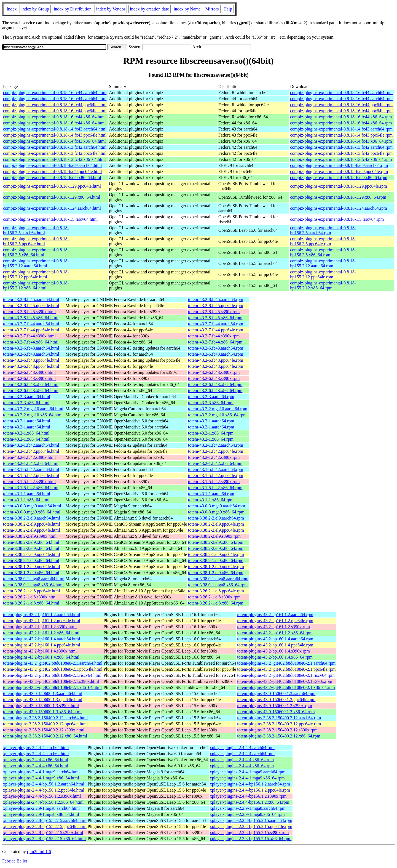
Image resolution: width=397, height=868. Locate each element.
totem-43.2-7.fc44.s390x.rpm (214, 336)
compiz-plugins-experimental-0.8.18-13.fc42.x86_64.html (54, 159)
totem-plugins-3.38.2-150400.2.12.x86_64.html (45, 736)
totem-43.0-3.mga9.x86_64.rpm (216, 512)
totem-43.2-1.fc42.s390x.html (29, 457)
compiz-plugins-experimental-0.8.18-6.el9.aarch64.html (53, 165)
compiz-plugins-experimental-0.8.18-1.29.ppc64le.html (52, 186)
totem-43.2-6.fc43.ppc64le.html (31, 360)
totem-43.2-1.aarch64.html (27, 421)
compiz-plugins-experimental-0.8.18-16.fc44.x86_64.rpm (341, 117)
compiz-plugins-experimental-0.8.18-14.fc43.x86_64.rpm (341, 141)
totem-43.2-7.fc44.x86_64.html (31, 342)
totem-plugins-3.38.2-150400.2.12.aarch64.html (45, 718)
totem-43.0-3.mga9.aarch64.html (32, 506)
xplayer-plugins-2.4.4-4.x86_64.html (36, 760)
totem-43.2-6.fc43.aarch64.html (31, 348)
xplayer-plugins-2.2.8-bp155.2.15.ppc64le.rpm (251, 826)
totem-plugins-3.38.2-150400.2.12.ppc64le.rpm (279, 724)
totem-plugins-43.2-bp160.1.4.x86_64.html (41, 657)
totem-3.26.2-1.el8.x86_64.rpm (216, 603)
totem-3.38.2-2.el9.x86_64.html (31, 542)
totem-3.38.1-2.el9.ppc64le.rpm (216, 567)
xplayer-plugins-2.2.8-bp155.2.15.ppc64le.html (45, 826)
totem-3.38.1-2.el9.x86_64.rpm (216, 573)
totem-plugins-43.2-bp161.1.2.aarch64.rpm (275, 615)
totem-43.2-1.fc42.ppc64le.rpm (216, 451)
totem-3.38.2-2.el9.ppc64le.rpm (216, 524)
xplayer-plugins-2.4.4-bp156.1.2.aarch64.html (44, 784)
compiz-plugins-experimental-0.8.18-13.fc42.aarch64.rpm (341, 147)
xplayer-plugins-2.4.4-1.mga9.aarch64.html (41, 772)
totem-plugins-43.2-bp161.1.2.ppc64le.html (42, 621)
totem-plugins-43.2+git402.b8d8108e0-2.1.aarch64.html (53, 663)
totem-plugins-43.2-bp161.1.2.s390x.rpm (273, 627)
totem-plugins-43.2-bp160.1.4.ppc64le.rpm (275, 645)
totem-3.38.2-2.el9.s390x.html (30, 536)
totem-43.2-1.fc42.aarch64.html (31, 445)
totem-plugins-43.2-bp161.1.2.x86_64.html (41, 633)
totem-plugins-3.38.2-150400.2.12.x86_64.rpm (279, 736)
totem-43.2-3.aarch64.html (27, 397)
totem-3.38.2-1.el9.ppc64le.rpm (216, 554)
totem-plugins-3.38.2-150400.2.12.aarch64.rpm (279, 718)
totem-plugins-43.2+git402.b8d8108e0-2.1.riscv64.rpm (286, 675)
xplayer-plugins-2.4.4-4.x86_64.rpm (242, 760)
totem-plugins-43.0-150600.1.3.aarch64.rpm (276, 693)
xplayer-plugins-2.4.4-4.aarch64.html (36, 748)
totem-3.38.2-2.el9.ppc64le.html (32, 524)
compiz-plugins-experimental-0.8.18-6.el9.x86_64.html (52, 178)
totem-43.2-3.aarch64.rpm (211, 397)
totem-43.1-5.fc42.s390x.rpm (214, 482)
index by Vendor (111, 9)
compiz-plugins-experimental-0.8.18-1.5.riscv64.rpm (337, 219)
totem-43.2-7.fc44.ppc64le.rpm (216, 330)
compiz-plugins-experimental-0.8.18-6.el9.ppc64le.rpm (339, 171)
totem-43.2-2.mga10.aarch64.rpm (218, 409)
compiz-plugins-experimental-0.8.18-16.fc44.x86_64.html (54, 117)
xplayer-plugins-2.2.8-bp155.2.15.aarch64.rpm (251, 820)
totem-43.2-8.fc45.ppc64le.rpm (216, 306)
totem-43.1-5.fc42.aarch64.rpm (216, 469)
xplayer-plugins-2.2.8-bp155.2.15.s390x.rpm (249, 833)
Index (12, 9)
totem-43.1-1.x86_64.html (26, 500)
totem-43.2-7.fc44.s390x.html (29, 336)
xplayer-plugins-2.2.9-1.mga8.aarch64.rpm (248, 808)
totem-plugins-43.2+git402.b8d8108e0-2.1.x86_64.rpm (286, 687)
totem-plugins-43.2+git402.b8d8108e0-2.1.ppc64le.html (53, 669)
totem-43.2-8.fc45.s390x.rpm (214, 312)
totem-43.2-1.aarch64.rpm (211, 421)
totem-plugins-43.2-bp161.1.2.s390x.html (40, 627)
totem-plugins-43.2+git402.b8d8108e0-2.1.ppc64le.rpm (286, 669)
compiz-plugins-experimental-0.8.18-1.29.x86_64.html (52, 197)
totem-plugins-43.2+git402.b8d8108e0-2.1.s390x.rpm (285, 681)
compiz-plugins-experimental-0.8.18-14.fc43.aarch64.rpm (341, 129)
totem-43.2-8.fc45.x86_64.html (31, 318)
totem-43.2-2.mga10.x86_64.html (33, 415)
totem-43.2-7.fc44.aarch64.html (31, 324)
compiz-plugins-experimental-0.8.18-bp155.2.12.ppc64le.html (36, 274)
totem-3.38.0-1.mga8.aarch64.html (34, 579)
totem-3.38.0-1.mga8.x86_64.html (33, 585)
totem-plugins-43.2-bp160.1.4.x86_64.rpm (275, 657)
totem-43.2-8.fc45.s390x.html (29, 312)
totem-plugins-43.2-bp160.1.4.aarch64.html (42, 639)
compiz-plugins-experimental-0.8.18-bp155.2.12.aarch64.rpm (323, 263)
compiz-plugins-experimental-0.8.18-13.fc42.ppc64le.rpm (341, 153)
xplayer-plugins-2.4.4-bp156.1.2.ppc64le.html (44, 790)
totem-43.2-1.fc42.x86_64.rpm (215, 463)
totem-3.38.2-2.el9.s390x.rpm (214, 536)
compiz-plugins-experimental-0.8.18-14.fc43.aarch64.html (55, 129)
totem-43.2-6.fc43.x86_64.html (31, 384)
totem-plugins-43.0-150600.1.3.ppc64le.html (43, 700)
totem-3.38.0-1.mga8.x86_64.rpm (218, 585)
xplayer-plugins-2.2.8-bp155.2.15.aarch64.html (45, 820)
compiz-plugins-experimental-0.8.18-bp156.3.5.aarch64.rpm (323, 230)
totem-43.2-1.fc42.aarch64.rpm (216, 445)
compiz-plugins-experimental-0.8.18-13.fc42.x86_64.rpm (341, 159)
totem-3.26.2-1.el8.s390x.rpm (214, 597)
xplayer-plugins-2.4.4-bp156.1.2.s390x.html (42, 796)
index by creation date (149, 9)
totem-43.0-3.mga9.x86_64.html (32, 512)
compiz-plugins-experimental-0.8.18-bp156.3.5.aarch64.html (36, 230)
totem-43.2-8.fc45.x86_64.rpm (215, 318)
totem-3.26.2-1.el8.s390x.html (30, 597)
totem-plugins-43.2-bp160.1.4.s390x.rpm (273, 651)
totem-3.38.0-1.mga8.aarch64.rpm (218, 579)
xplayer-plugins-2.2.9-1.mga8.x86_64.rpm (247, 814)
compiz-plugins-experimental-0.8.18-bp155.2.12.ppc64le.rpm (323, 274)
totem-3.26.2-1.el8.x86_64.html (31, 603)
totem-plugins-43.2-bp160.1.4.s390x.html (40, 651)
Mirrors (212, 9)
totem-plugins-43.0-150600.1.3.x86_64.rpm (276, 712)
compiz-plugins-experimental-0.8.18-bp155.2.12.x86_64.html (36, 285)
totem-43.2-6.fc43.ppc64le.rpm (216, 360)
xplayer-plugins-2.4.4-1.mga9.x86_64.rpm (247, 778)
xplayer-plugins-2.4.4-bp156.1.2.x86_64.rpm (250, 802)
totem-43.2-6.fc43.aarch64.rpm (216, 348)
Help (228, 9)
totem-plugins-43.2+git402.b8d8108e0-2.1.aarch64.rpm (286, 663)
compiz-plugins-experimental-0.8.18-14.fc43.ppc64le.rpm (341, 135)
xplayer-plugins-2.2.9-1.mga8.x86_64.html (41, 814)
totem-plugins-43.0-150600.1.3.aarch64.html (43, 693)
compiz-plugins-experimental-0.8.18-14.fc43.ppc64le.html (55, 135)
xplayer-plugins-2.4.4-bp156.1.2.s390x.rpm (248, 796)
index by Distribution (73, 9)
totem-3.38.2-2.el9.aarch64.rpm (216, 518)
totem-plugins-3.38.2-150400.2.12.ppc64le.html (45, 724)
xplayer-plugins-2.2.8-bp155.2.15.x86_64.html (44, 839)
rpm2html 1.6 (39, 852)
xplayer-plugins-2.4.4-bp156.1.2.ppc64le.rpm (250, 790)
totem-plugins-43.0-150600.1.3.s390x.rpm (275, 706)
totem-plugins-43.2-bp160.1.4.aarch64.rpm (275, 639)
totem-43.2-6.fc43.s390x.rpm (214, 372)
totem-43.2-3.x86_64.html (26, 403)
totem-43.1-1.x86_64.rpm (211, 500)
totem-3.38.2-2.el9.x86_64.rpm (216, 542)
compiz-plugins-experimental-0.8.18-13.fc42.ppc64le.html (55, 153)
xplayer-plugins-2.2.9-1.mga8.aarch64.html (41, 808)
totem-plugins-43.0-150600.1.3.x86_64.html (42, 712)
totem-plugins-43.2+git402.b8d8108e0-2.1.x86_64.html (52, 687)
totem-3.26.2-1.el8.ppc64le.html (32, 591)
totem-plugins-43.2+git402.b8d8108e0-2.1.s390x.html (51, 681)
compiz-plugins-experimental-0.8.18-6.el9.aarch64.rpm (339, 165)
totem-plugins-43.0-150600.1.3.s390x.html (41, 706)
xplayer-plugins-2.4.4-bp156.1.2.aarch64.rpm (250, 784)
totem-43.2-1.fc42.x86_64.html (31, 463)
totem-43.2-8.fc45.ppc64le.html (31, 306)
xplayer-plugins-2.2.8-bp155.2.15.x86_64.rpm (251, 839)
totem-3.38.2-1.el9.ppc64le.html (32, 554)
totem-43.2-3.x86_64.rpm (211, 403)
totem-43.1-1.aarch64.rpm (211, 494)
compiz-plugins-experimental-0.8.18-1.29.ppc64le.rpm (338, 186)
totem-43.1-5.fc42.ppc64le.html (31, 476)
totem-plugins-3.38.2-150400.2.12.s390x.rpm (277, 730)
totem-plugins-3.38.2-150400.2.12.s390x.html (44, 730)
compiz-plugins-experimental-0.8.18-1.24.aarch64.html (52, 208)
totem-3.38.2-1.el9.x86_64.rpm (216, 561)
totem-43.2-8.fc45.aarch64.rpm (216, 299)
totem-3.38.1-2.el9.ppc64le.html (32, 567)
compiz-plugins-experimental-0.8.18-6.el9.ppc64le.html (53, 171)
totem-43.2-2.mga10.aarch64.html (33, 409)
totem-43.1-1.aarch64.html (27, 494)
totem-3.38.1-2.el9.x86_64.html (31, 573)
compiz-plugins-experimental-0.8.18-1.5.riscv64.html (50, 219)
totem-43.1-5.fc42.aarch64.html (31, 469)
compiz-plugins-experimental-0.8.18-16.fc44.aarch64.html (55, 93)
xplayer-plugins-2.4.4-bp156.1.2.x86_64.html (43, 802)
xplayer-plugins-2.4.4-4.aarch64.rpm (242, 748)
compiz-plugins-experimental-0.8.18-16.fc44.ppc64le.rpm (341, 105)
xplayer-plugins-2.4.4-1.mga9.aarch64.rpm (248, 772)
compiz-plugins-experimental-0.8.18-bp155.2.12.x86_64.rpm (323, 285)
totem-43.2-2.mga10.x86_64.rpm (217, 415)
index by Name (187, 9)
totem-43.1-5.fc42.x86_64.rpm (215, 488)
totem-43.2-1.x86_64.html (26, 433)
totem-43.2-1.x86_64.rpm (211, 433)
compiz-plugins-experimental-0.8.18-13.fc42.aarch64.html (55, 147)
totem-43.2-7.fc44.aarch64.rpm (216, 324)
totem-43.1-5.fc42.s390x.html (29, 482)
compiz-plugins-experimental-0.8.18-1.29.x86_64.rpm (338, 197)
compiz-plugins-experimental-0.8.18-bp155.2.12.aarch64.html (36, 263)
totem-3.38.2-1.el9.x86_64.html (31, 561)
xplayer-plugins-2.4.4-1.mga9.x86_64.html (41, 778)
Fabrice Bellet (15, 861)
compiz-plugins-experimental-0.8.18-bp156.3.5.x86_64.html (36, 252)
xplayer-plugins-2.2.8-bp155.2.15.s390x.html (43, 833)
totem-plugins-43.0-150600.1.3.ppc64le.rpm (276, 700)
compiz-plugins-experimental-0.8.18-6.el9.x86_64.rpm (339, 178)
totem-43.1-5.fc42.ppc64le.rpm (216, 476)
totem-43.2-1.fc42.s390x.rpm (214, 457)
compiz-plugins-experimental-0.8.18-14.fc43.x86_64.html (54, 141)
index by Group (35, 9)
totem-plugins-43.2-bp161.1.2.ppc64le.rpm (275, 621)
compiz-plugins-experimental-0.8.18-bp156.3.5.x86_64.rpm (323, 252)
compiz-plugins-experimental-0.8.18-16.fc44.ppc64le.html (55, 105)
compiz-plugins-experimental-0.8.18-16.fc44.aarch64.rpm (341, 93)
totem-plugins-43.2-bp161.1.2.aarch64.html (42, 615)
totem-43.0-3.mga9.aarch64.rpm (217, 506)
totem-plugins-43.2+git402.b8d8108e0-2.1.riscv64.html (52, 675)
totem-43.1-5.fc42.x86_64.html (31, 488)
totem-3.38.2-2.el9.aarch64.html (32, 518)
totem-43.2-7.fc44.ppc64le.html (31, 330)
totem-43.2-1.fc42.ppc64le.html (31, 451)
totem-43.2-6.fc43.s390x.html (29, 372)
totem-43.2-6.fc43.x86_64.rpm (215, 384)
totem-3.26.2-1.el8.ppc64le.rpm (216, 591)
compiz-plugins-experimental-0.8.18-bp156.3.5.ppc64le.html (36, 241)
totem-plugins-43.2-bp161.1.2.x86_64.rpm (275, 633)
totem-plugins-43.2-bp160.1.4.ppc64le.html (42, 645)
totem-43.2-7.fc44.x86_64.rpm (215, 342)
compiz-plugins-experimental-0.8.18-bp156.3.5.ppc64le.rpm (323, 241)
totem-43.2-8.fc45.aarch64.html (31, 299)
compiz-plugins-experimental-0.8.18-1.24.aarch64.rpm (338, 208)
